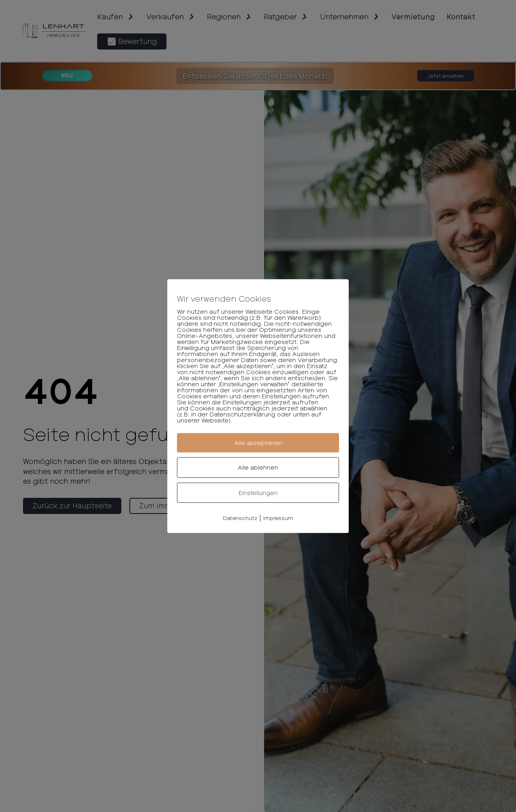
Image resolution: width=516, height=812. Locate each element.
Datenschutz (240, 518)
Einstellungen (258, 493)
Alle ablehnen (258, 467)
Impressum (278, 518)
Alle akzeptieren (258, 443)
